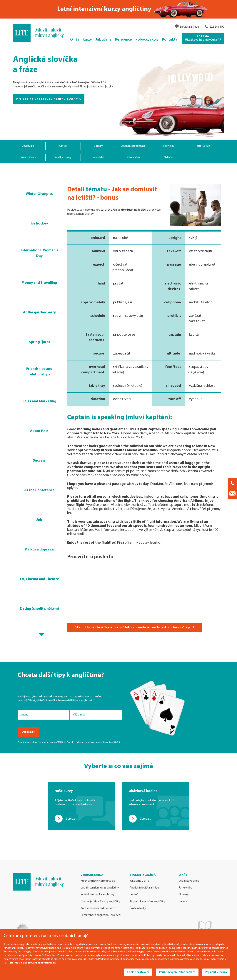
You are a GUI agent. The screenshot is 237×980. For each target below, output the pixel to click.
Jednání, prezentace (133, 146)
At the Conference (39, 490)
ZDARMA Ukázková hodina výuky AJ (203, 38)
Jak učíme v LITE (139, 881)
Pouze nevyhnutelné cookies (177, 972)
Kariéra (183, 901)
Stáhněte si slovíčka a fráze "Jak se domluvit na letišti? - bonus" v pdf (135, 627)
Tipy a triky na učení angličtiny (148, 901)
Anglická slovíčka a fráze (144, 888)
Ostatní (168, 157)
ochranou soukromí (86, 742)
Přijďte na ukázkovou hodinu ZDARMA (49, 99)
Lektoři (134, 895)
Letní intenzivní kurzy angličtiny (100, 888)
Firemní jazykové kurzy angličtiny (101, 901)
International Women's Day (39, 253)
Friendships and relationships (39, 372)
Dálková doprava (39, 550)
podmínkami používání (109, 742)
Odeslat (28, 732)
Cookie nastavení (138, 972)
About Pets (39, 431)
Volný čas (168, 146)
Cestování (28, 146)
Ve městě (98, 157)
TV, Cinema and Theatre (39, 579)
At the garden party (39, 312)
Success (39, 461)
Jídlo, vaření (133, 157)
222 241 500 (217, 27)
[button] (42, 634)
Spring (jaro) (39, 342)
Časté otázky (138, 908)
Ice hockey (39, 224)
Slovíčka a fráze (189, 27)
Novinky (184, 895)
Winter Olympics (39, 194)
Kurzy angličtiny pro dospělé (98, 881)
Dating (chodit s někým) (39, 609)
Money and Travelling (39, 283)
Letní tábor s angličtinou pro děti (101, 915)
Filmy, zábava (28, 157)
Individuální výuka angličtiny (97, 895)
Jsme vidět (185, 888)
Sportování (204, 146)
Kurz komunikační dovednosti (98, 908)
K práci (63, 146)
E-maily (98, 146)
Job (39, 520)
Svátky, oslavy (63, 157)
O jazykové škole (189, 881)
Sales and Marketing (39, 401)
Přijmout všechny (216, 972)
